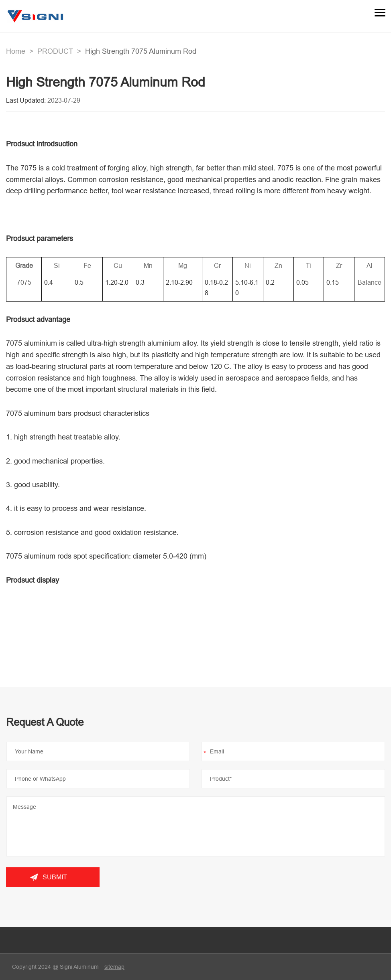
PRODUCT (55, 51)
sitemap (114, 967)
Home (16, 51)
